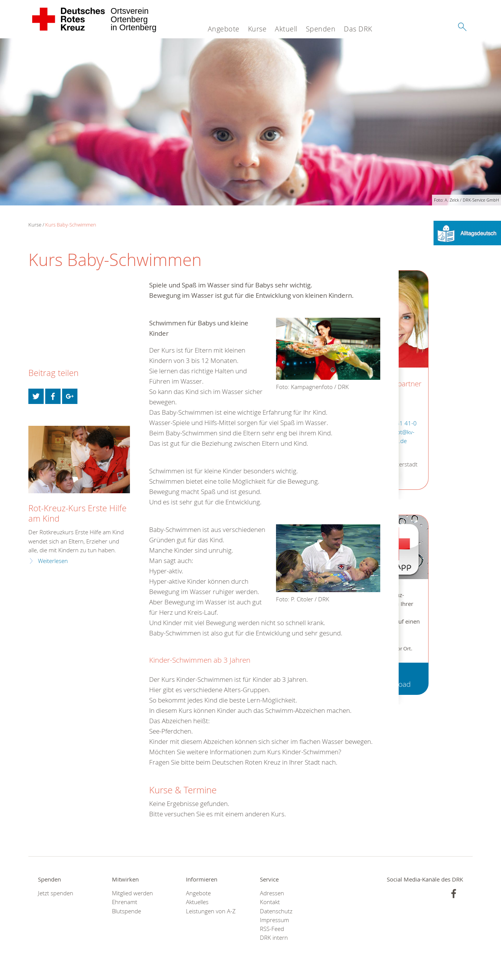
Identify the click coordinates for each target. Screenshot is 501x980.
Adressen (272, 893)
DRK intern (274, 938)
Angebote (224, 29)
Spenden (321, 29)
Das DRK (358, 29)
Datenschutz (276, 911)
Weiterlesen (53, 561)
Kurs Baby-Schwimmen (71, 225)
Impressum (274, 920)
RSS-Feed (272, 929)
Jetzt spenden (56, 893)
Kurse (257, 29)
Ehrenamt (125, 902)
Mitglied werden (132, 893)
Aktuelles (197, 902)
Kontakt (270, 902)
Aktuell (286, 29)
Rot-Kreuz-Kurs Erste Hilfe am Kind (77, 513)
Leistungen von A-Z (211, 911)
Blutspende (126, 911)
